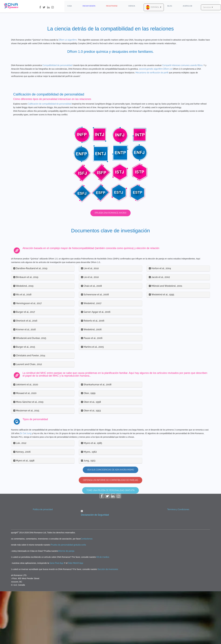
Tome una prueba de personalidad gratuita (110, 543)
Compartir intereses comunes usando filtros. (183, 118)
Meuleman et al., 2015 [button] (26, 463)
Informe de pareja (66, 604)
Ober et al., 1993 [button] (91, 463)
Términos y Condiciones (178, 562)
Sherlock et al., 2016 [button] (25, 373)
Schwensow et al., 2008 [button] (95, 347)
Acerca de (188, 6)
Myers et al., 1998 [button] (24, 513)
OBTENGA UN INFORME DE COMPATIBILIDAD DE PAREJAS (110, 533)
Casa (69, 6)
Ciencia (132, 6)
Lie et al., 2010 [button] (90, 321)
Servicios (208, 7)
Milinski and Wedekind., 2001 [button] (166, 339)
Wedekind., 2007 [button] (91, 356)
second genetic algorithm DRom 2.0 (156, 122)
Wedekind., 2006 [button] (91, 382)
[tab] (43, 321)
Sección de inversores (108, 622)
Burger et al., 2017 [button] (24, 365)
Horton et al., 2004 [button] (160, 321)
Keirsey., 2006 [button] (22, 505)
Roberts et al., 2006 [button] (93, 373)
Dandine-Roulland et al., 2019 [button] (30, 321)
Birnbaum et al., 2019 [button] (26, 330)
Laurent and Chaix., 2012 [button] (28, 417)
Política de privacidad (43, 562)
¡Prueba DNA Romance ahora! (110, 266)
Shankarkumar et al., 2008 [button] (96, 437)
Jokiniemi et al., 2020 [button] (26, 437)
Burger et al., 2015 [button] (24, 400)
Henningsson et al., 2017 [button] (28, 356)
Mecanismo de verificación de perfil (152, 125)
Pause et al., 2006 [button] (92, 391)
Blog (170, 6)
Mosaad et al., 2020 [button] (25, 446)
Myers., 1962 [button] (89, 505)
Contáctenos (87, 592)
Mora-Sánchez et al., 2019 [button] (28, 455)
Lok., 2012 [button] (20, 496)
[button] (110, 566)
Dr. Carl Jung (26, 486)
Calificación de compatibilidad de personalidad (50, 156)
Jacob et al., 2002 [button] (159, 330)
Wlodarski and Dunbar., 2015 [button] (30, 391)
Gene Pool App (57, 616)
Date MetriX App (76, 616)
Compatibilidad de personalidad (57, 118)
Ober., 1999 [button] (88, 446)
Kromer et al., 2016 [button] (25, 382)
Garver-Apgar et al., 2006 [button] (96, 365)
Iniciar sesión (89, 6)
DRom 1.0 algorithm (68, 40)
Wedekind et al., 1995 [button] (162, 347)
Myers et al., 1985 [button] (92, 496)
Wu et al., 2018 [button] (22, 347)
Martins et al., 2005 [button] (92, 400)
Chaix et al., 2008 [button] (91, 339)
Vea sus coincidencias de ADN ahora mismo (110, 523)
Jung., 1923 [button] (88, 513)
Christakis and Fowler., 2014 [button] (29, 408)
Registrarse (112, 6)
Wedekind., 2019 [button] (23, 339)
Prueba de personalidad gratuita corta (68, 598)
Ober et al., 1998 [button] (91, 455)
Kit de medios (103, 610)
